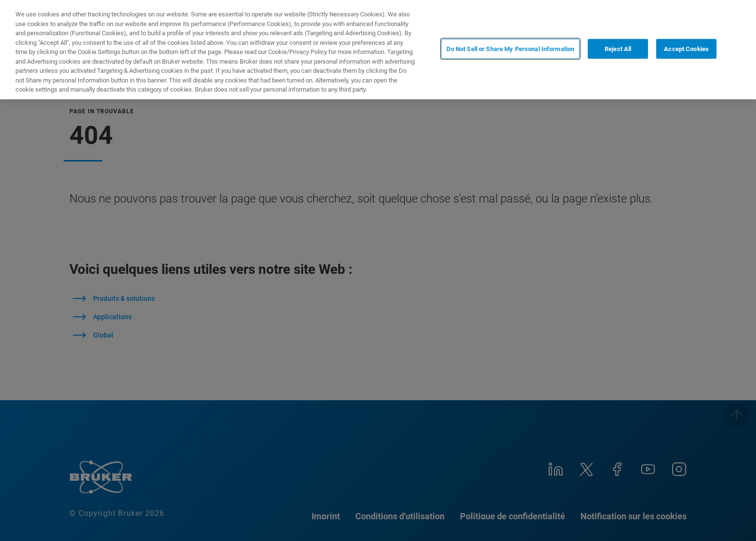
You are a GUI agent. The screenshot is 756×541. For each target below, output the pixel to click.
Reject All (618, 49)
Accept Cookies (686, 49)
